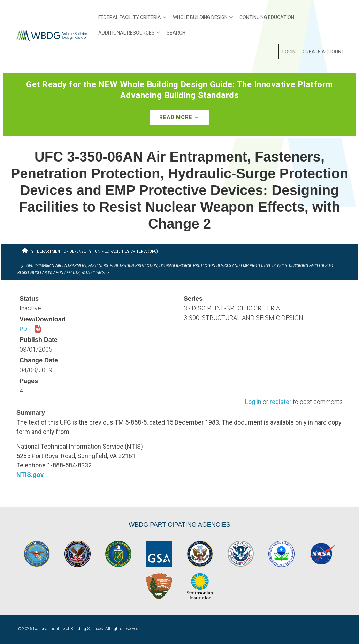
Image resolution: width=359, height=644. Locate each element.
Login (289, 52)
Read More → (179, 117)
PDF (30, 329)
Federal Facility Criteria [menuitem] (131, 20)
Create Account (323, 52)
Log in (253, 402)
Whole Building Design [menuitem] (201, 20)
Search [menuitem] (176, 33)
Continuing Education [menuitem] (267, 17)
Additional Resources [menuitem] (127, 35)
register (281, 402)
